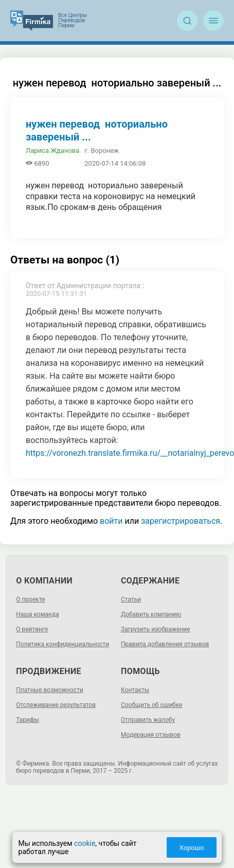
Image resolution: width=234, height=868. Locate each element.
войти (111, 521)
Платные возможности (50, 690)
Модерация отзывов (151, 735)
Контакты (135, 690)
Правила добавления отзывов (165, 644)
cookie (85, 843)
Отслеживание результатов (56, 705)
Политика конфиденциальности (62, 644)
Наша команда (38, 614)
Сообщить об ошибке (151, 705)
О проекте (30, 599)
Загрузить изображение (156, 629)
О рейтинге (32, 629)
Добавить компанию (151, 614)
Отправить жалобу (148, 720)
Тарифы (28, 720)
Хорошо (191, 848)
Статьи (131, 599)
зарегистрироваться (181, 521)
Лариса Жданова (52, 150)
